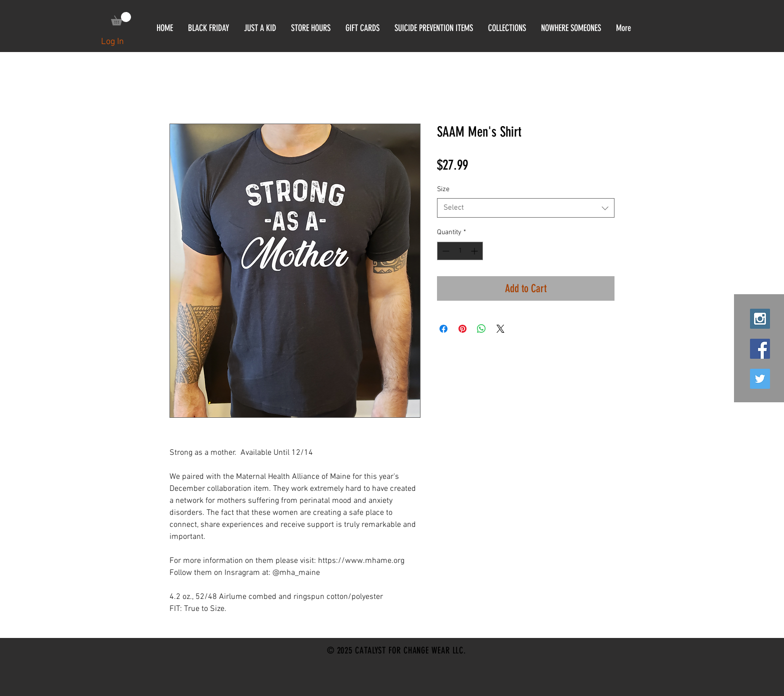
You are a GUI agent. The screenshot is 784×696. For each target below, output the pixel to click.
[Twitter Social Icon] (760, 379)
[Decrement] (445, 251)
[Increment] (475, 251)
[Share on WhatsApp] (481, 329)
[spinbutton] (460, 251)
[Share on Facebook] (443, 329)
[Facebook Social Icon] (760, 349)
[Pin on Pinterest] (462, 329)
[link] (121, 19)
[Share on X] (500, 329)
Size (443, 189)
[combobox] (526, 208)
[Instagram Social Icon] (760, 319)
